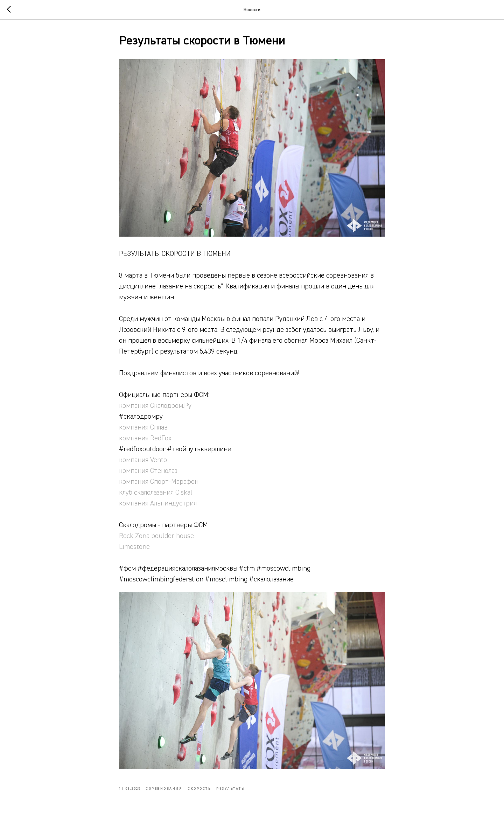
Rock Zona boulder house (156, 536)
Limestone (134, 547)
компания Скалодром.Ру (155, 406)
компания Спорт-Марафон (159, 482)
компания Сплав (143, 427)
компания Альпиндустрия (158, 503)
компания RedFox (145, 438)
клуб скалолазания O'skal (156, 493)
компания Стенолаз (148, 471)
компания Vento (143, 460)
